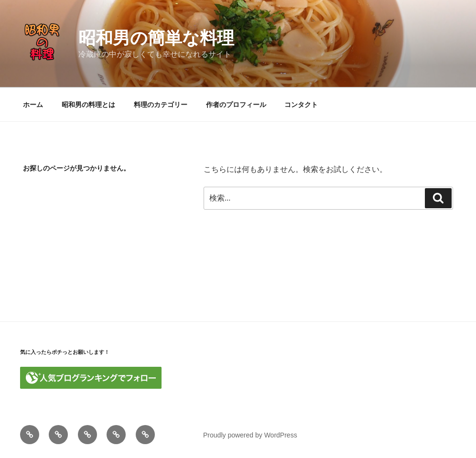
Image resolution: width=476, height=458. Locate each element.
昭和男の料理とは (88, 105)
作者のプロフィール (236, 105)
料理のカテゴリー (161, 105)
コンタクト (301, 105)
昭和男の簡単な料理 (156, 38)
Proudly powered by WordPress (250, 435)
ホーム (33, 105)
